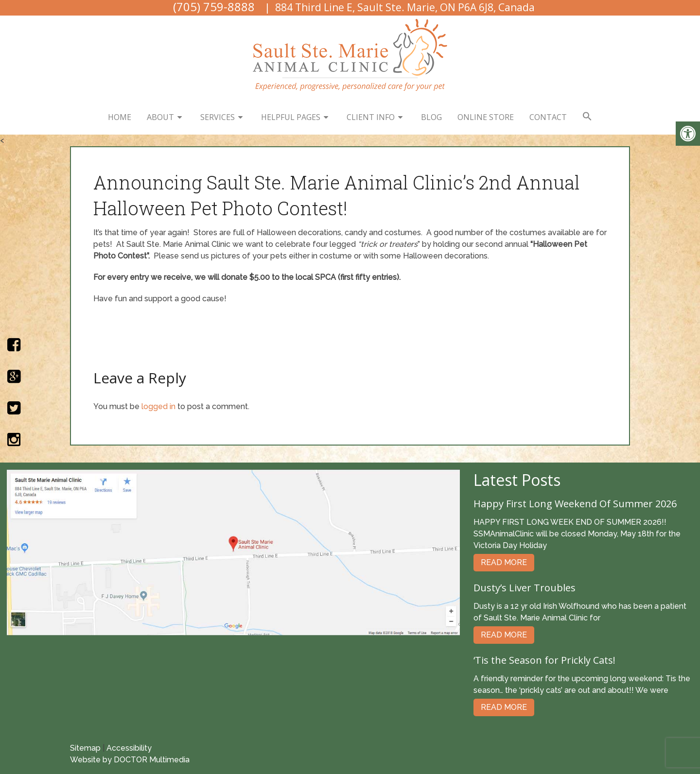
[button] (587, 117)
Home (120, 117)
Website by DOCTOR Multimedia (130, 760)
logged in (158, 406)
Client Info (371, 117)
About (160, 117)
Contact (548, 117)
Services (218, 117)
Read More (504, 562)
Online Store (486, 117)
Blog (431, 117)
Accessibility (129, 748)
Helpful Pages (291, 117)
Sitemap (85, 748)
